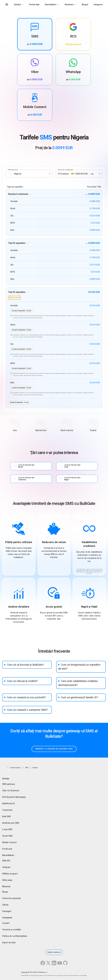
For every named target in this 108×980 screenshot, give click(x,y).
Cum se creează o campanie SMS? (27, 710)
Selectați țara (13, 170)
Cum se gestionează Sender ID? (80, 697)
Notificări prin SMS (11, 823)
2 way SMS (7, 829)
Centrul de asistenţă (11, 898)
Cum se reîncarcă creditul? (22, 681)
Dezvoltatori (51, 5)
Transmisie (7, 810)
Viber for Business (11, 791)
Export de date (9, 943)
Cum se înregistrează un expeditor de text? (79, 667)
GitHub (5, 905)
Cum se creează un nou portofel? (26, 697)
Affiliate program (10, 874)
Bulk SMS (7, 816)
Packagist (7, 911)
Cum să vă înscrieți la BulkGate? (25, 665)
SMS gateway (9, 784)
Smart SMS (7, 836)
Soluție (17, 5)
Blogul (85, 5)
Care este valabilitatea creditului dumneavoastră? (78, 683)
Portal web (34, 5)
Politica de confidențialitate (15, 936)
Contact (6, 923)
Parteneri (69, 5)
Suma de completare (65, 170)
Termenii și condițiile (12, 930)
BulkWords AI (8, 803)
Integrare (98, 5)
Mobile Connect (9, 842)
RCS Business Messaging (14, 797)
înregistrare (14, 298)
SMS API (6, 861)
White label (7, 880)
